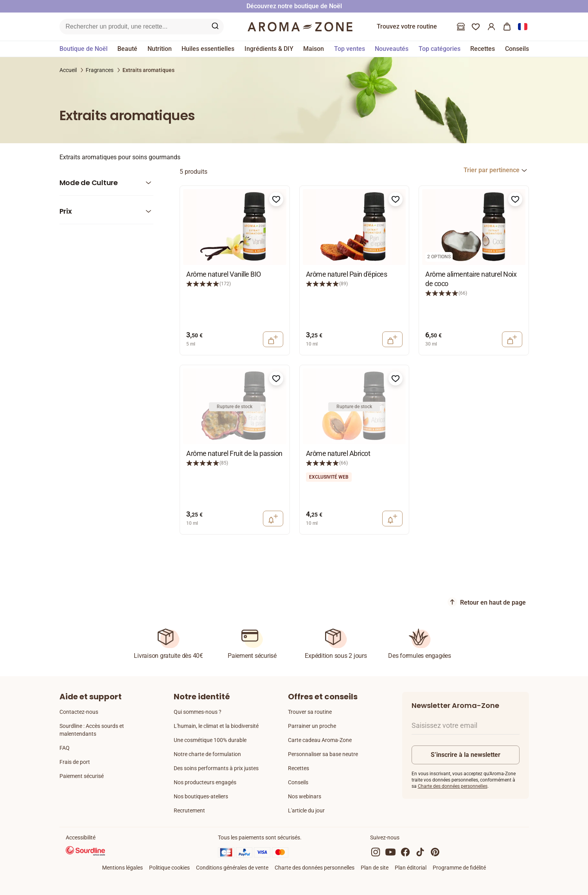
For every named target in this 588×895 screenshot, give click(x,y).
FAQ (65, 748)
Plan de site (375, 868)
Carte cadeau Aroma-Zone (320, 740)
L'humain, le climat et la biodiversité (216, 726)
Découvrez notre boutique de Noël (294, 6)
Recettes (298, 768)
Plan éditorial (411, 868)
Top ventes (350, 49)
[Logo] (300, 27)
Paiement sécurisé (82, 776)
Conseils (298, 782)
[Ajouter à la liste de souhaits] (276, 199)
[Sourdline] (85, 852)
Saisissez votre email (444, 726)
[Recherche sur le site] (132, 27)
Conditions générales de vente (232, 868)
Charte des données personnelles (453, 786)
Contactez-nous (79, 712)
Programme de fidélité (459, 868)
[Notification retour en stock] (273, 519)
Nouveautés (392, 49)
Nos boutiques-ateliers (201, 796)
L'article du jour (306, 810)
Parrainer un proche (312, 726)
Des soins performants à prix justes (216, 768)
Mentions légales (122, 868)
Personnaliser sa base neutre (323, 754)
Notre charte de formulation (207, 754)
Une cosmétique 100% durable (210, 740)
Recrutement (189, 810)
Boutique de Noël (84, 49)
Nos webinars (305, 796)
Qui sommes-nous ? (198, 712)
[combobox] (496, 170)
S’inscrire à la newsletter (466, 755)
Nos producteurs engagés (205, 782)
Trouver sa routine (310, 712)
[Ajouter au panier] (273, 339)
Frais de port (75, 762)
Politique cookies (169, 868)
